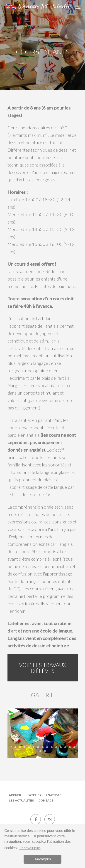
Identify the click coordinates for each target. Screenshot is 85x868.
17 (45, 751)
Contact (46, 801)
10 (52, 747)
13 (65, 747)
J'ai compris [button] (42, 859)
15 (74, 747)
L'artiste (54, 795)
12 (61, 747)
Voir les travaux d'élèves (43, 668)
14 (70, 747)
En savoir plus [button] (30, 848)
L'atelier (34, 795)
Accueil (15, 795)
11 (56, 747)
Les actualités (21, 801)
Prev (14, 733)
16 (40, 751)
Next (71, 733)
